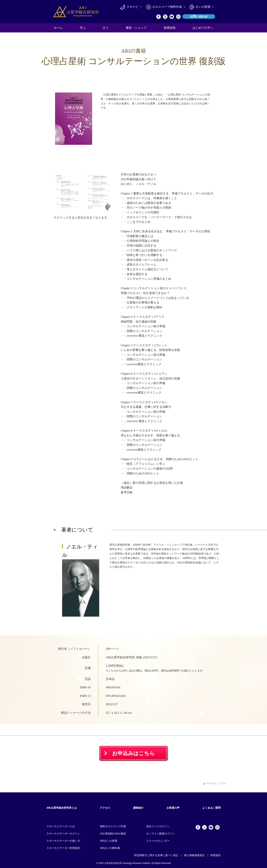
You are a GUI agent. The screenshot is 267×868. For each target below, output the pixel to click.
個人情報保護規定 (194, 855)
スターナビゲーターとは (61, 826)
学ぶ (83, 28)
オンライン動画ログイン (161, 834)
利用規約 (215, 855)
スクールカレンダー (158, 841)
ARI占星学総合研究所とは (62, 808)
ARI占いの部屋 (109, 841)
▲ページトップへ (214, 783)
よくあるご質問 (212, 808)
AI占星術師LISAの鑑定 (113, 834)
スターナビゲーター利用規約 (63, 848)
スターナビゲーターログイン (63, 834)
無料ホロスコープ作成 (113, 826)
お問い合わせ (199, 16)
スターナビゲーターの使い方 (63, 841)
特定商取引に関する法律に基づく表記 (156, 855)
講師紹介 (138, 808)
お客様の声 (173, 808)
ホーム (58, 28)
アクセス (105, 808)
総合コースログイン (158, 826)
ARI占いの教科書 (110, 848)
